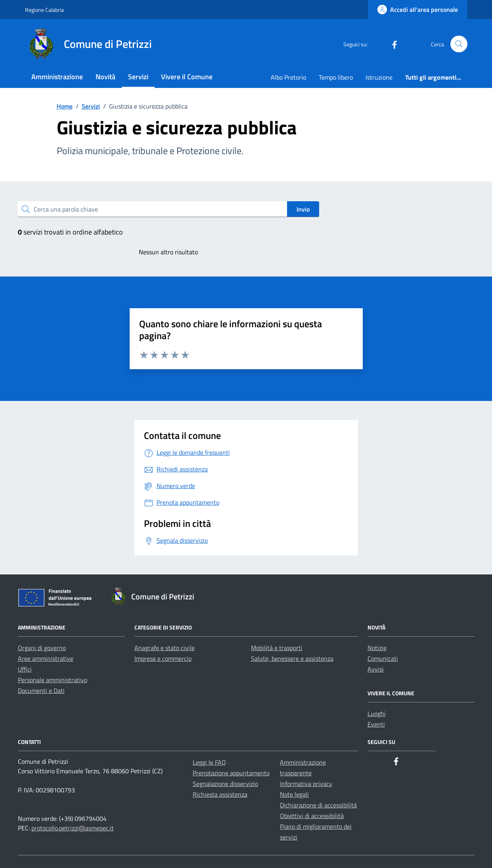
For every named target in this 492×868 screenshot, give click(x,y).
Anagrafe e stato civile (165, 648)
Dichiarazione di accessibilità (318, 805)
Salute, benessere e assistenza (292, 658)
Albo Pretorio (288, 77)
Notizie (377, 648)
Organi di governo (42, 648)
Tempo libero (336, 77)
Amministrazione (57, 77)
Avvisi (376, 669)
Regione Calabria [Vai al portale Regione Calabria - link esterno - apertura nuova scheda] (44, 10)
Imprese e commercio (163, 658)
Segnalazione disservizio (225, 784)
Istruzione (379, 77)
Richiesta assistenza (220, 794)
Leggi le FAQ (209, 762)
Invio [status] (303, 209)
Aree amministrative (46, 658)
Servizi (138, 77)
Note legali (294, 794)
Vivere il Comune (187, 77)
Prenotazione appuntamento (231, 773)
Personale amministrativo (53, 680)
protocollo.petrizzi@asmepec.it (73, 828)
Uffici (25, 669)
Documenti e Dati (41, 691)
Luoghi (377, 713)
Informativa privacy (306, 784)
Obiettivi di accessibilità (312, 816)
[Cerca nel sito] (459, 44)
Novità (105, 77)
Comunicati (383, 658)
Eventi (376, 724)
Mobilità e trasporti (277, 648)
